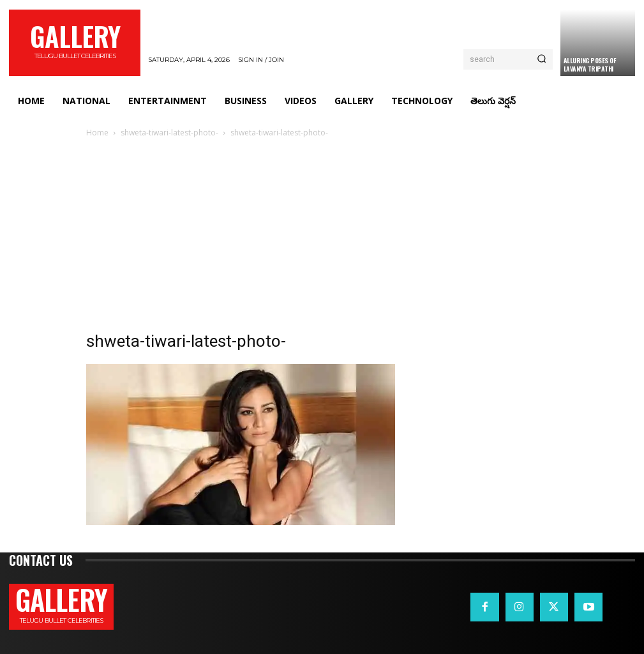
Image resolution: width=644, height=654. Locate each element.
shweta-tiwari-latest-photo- (169, 133)
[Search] (542, 59)
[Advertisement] (322, 236)
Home (97, 133)
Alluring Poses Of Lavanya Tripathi (590, 65)
